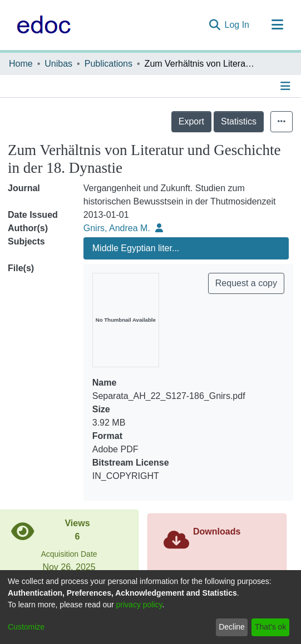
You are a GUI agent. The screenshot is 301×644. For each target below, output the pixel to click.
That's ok (270, 627)
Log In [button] (238, 25)
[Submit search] (214, 25)
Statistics (239, 121)
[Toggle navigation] (277, 25)
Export (191, 121)
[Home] (41, 25)
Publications (108, 64)
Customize (26, 627)
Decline (232, 627)
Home (21, 64)
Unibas (58, 64)
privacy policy (139, 605)
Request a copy (246, 283)
